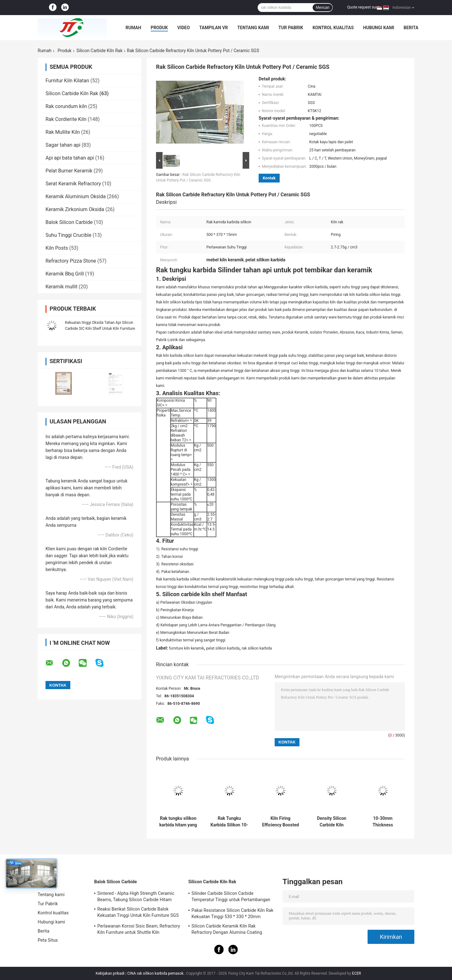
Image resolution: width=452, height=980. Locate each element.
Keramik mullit (62, 287)
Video (184, 28)
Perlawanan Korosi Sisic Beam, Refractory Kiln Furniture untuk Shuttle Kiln (139, 929)
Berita (411, 28)
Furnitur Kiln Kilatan (67, 81)
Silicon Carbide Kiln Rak (100, 51)
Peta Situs (48, 940)
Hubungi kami (379, 28)
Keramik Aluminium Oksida (76, 196)
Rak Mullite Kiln (63, 132)
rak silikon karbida (257, 648)
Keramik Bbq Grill (65, 274)
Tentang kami (253, 28)
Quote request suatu (364, 7)
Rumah (133, 28)
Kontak (269, 178)
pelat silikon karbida (223, 648)
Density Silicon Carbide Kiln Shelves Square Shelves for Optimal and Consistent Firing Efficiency (332, 822)
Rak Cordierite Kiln (66, 119)
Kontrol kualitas (333, 28)
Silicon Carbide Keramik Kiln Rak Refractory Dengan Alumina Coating (227, 929)
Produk (159, 28)
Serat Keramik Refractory (73, 184)
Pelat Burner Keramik (69, 171)
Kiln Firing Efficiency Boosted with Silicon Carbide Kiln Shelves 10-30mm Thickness (280, 822)
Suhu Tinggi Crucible (68, 235)
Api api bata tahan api (70, 158)
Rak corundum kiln (66, 106)
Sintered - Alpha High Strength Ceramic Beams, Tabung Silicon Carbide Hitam (136, 896)
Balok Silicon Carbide (69, 222)
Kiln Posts (57, 248)
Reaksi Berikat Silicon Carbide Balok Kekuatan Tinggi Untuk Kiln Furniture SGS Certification (138, 913)
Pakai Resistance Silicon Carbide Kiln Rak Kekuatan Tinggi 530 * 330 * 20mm (232, 913)
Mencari (323, 8)
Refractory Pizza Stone (71, 261)
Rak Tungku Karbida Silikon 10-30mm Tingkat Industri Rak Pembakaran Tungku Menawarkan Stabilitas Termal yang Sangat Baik (229, 822)
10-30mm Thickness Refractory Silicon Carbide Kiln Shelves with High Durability (383, 822)
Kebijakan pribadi (110, 973)
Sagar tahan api (63, 145)
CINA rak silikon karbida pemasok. (156, 973)
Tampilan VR (214, 28)
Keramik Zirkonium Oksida (75, 209)
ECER (356, 973)
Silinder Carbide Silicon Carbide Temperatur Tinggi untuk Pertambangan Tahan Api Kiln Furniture (231, 897)
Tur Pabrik (291, 28)
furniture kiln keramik (186, 648)
